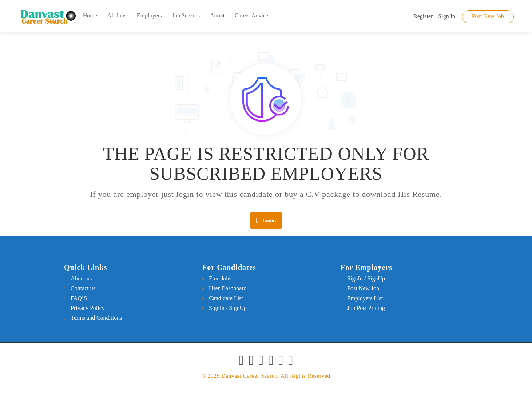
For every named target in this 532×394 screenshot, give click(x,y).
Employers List (365, 298)
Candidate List (226, 298)
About (217, 15)
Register (423, 16)
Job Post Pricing (366, 308)
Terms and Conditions (96, 318)
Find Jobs (220, 278)
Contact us (83, 288)
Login (266, 220)
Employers (149, 15)
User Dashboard (228, 288)
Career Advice (251, 15)
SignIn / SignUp (228, 308)
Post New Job (488, 16)
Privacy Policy (88, 308)
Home (90, 15)
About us (81, 278)
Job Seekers (186, 15)
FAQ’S (79, 298)
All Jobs (117, 15)
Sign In (447, 16)
